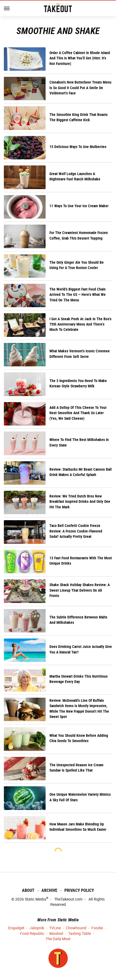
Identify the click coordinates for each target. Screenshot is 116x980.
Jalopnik (37, 928)
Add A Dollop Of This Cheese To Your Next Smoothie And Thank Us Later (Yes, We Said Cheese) (78, 413)
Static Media (35, 899)
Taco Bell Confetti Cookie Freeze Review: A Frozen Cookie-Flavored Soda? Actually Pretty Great (76, 531)
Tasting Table (80, 934)
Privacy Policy (79, 890)
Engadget (16, 928)
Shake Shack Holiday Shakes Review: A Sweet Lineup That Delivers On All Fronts (80, 590)
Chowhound (76, 928)
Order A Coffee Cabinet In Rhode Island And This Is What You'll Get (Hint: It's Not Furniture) (80, 58)
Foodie (97, 928)
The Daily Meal (58, 939)
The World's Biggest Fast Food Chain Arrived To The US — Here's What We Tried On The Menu (78, 295)
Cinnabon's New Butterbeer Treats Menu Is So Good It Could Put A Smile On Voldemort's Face (80, 88)
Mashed (56, 934)
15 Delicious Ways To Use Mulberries (78, 147)
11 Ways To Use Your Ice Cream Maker (79, 206)
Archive (49, 890)
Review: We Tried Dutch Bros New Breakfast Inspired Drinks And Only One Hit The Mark (80, 502)
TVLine (55, 928)
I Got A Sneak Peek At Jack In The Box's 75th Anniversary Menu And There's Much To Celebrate (80, 324)
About (28, 890)
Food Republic (32, 934)
